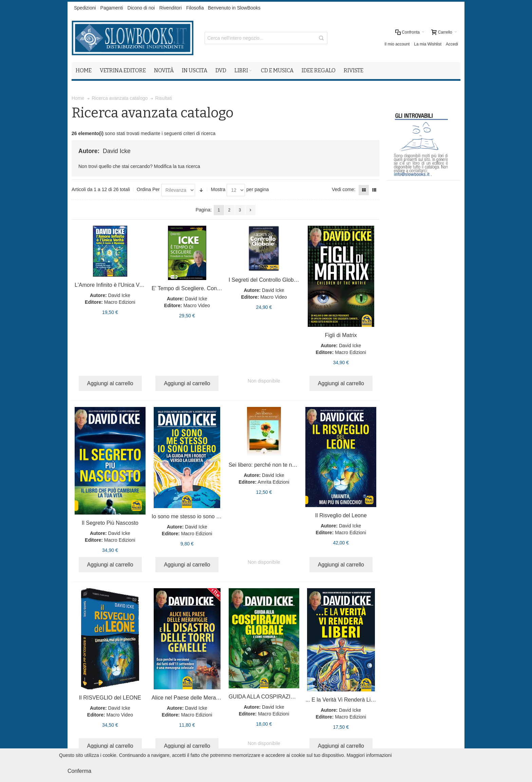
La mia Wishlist (428, 44)
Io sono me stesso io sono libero (191, 516)
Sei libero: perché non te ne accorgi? (273, 465)
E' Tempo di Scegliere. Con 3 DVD (193, 288)
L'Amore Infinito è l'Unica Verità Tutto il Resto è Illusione (142, 285)
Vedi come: (344, 189)
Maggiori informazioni (369, 755)
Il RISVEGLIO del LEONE (110, 698)
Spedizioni (85, 8)
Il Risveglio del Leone (341, 515)
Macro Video (196, 305)
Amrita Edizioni (273, 482)
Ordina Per (148, 189)
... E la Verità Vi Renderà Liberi (343, 700)
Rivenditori (170, 8)
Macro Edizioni (120, 302)
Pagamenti (112, 8)
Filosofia (195, 8)
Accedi (452, 44)
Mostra (218, 189)
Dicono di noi (141, 8)
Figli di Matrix (341, 335)
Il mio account (397, 44)
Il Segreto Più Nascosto (110, 523)
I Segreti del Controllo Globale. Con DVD (278, 280)
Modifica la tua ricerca (177, 166)
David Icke (119, 295)
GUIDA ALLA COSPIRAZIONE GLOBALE (279, 697)
